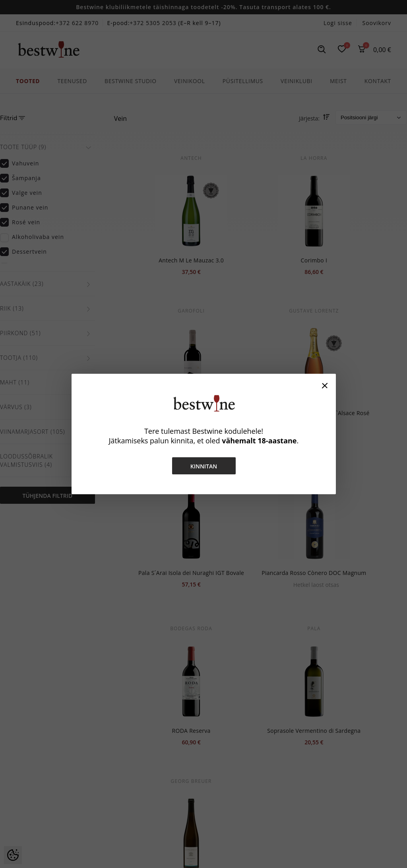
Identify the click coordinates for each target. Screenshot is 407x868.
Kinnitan (203, 466)
